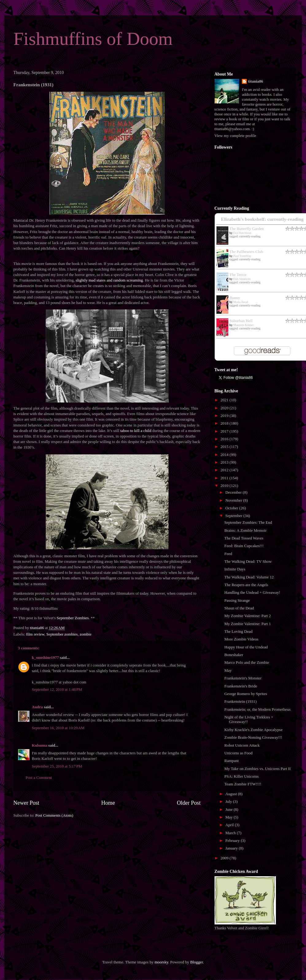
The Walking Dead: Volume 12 (249, 577)
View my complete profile (235, 136)
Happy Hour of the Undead (246, 647)
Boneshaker (234, 655)
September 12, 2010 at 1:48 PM (57, 689)
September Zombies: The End (248, 522)
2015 (225, 447)
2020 (225, 408)
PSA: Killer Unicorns (242, 776)
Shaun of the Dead (239, 608)
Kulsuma (40, 745)
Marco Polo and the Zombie (247, 662)
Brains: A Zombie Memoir (246, 530)
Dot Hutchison (242, 233)
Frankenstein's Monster (243, 678)
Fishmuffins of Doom (93, 39)
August (232, 794)
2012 (225, 470)
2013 (225, 462)
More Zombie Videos (241, 639)
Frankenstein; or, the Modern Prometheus (258, 709)
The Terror (238, 275)
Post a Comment (39, 778)
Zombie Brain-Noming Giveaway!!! (253, 737)
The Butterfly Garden (247, 229)
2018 (225, 423)
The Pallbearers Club (246, 252)
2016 (225, 439)
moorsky (161, 962)
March (231, 833)
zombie (86, 634)
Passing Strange (237, 600)
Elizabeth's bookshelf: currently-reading (262, 219)
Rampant (232, 761)
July (229, 801)
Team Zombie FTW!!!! (243, 784)
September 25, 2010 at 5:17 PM (57, 766)
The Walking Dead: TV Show (248, 561)
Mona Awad (241, 302)
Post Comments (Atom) (54, 815)
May (228, 670)
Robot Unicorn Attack (242, 745)
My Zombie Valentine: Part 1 (248, 624)
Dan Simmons (242, 279)
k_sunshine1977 (45, 657)
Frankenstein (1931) (240, 701)
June (229, 809)
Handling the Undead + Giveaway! (252, 592)
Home (108, 803)
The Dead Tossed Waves (244, 538)
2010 (225, 486)
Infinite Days (235, 569)
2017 (225, 431)
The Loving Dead (238, 631)
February (233, 840)
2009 (225, 858)
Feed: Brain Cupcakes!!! (244, 546)
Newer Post (26, 803)
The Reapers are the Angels (246, 585)
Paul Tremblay (242, 256)
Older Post (189, 803)
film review (35, 634)
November (234, 500)
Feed (228, 554)
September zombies (62, 634)
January (232, 848)
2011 (225, 478)
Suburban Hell (241, 321)
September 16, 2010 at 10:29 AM (58, 728)
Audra (37, 707)
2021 (225, 400)
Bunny (235, 298)
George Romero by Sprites (246, 694)
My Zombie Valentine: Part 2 (248, 616)
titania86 (256, 81)
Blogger (197, 962)
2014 (225, 455)
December (234, 492)
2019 (225, 416)
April (230, 825)
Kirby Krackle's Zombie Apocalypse (254, 730)
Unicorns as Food (238, 753)
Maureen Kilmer (243, 325)
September (234, 516)
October (232, 508)
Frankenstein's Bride (241, 686)
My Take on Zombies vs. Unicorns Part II (258, 769)
